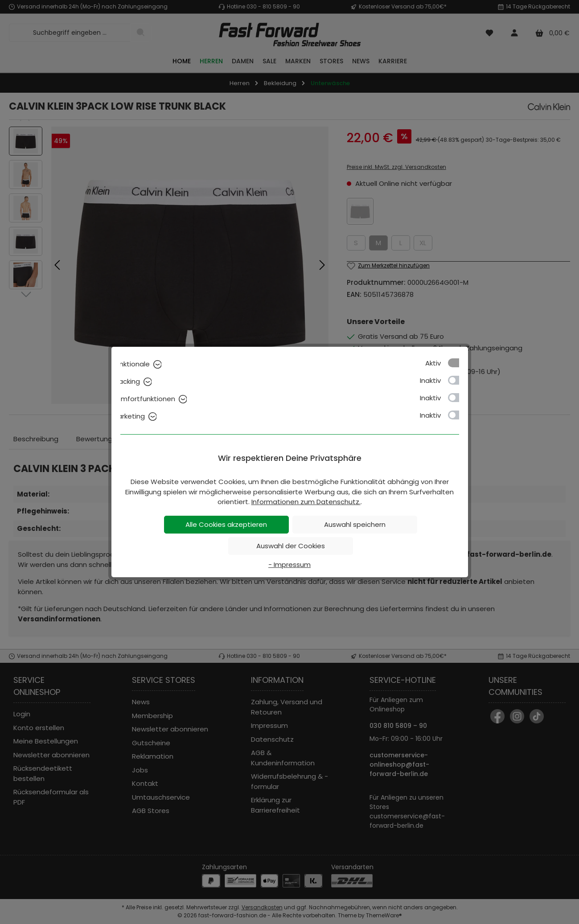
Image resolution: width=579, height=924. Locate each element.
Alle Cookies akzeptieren (226, 524)
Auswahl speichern (355, 524)
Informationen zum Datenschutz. (306, 502)
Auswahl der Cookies (291, 546)
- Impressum (289, 565)
